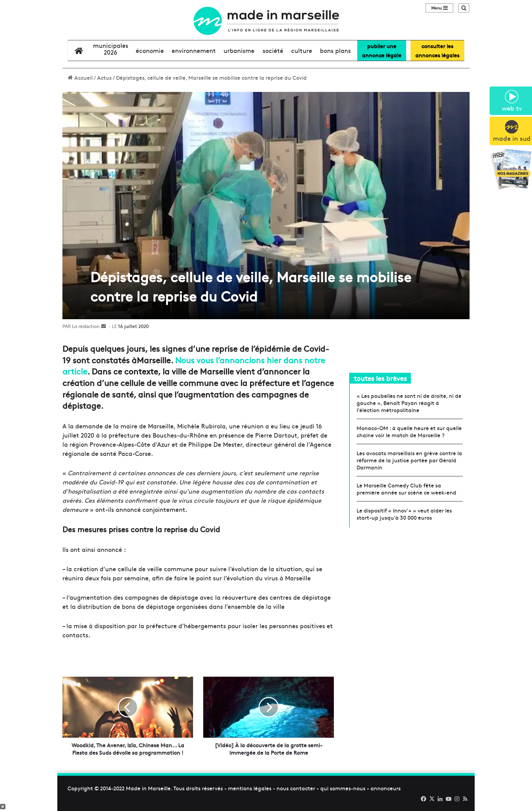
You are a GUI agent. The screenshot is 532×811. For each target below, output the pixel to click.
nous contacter (296, 788)
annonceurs (386, 788)
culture (302, 50)
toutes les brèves (380, 378)
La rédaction (86, 326)
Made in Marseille (148, 788)
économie (150, 50)
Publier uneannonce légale (382, 50)
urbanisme (239, 50)
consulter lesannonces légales (437, 50)
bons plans (335, 50)
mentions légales (250, 788)
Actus (104, 77)
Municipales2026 (111, 49)
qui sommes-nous (343, 788)
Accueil (80, 77)
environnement (194, 50)
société (273, 50)
